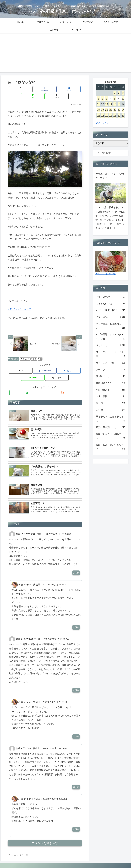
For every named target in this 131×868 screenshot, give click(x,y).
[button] (70, 89)
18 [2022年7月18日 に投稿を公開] (98, 110)
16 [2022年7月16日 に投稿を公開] (119, 104)
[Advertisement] (65, 54)
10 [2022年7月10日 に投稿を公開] (123, 98)
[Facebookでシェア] (32, 89)
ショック (25, 353)
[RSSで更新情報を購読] (48, 379)
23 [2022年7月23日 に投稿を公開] (119, 110)
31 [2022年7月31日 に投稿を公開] (123, 116)
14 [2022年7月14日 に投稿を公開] (111, 104)
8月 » (106, 123)
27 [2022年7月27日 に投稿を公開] (107, 116)
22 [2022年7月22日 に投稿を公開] (115, 110)
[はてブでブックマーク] (45, 89)
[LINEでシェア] (57, 89)
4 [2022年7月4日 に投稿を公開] (98, 98)
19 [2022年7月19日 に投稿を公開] (102, 110)
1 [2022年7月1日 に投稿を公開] (115, 93)
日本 (34, 353)
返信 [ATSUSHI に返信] (76, 780)
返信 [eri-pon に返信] (76, 621)
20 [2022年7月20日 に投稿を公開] (107, 110)
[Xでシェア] (20, 89)
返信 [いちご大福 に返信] (76, 684)
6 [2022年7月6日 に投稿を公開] (107, 98)
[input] (111, 153)
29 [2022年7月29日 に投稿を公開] (115, 116)
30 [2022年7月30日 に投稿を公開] (119, 116)
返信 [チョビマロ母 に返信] (76, 566)
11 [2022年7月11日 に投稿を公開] (98, 104)
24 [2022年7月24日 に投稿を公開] (123, 110)
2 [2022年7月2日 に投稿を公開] (119, 93)
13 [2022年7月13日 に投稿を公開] (107, 104)
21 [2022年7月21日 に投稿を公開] (111, 110)
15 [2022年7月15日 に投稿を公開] (115, 104)
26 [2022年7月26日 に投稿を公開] (102, 116)
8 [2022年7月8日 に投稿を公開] (115, 98)
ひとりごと (13, 353)
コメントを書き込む (45, 837)
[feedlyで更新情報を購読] (42, 379)
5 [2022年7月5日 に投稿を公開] (102, 98)
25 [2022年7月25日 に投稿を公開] (98, 116)
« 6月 (98, 123)
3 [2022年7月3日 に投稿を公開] (123, 93)
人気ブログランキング (19, 302)
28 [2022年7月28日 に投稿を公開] (111, 116)
